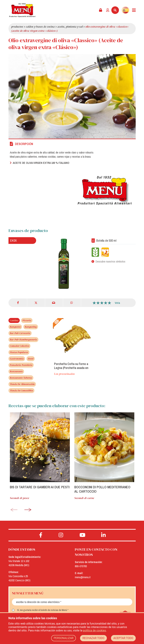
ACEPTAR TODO (123, 638)
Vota (117, 303)
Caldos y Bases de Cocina (40, 27)
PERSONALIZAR (64, 638)
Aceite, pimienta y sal (70, 27)
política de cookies (94, 630)
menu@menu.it (83, 577)
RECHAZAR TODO (93, 638)
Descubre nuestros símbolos (110, 261)
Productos (17, 27)
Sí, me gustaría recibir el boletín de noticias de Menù (42, 610)
